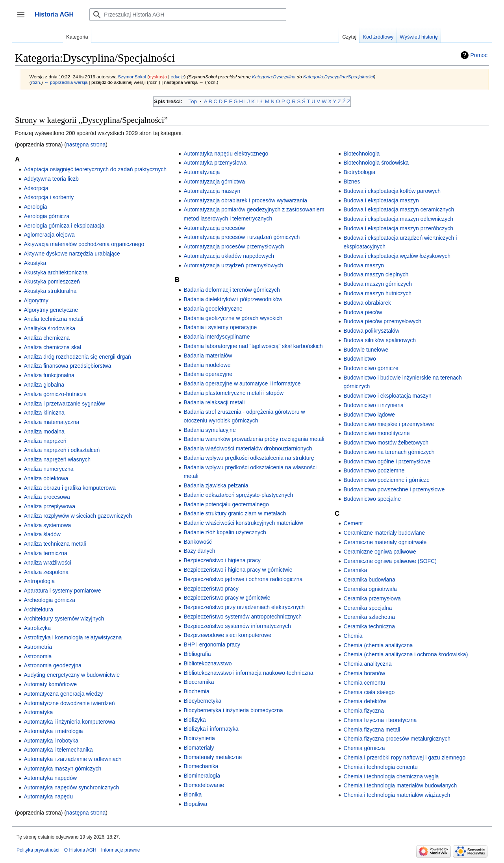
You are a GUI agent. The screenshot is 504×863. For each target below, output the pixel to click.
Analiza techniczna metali (55, 544)
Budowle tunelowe (366, 350)
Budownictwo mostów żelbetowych (386, 443)
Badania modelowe (207, 365)
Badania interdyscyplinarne (217, 337)
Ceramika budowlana (369, 580)
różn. (36, 82)
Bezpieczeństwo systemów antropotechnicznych (243, 617)
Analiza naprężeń (45, 441)
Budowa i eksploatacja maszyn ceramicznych (399, 209)
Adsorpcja (36, 188)
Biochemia (196, 691)
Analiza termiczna (45, 553)
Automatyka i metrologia (53, 731)
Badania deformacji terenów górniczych (232, 290)
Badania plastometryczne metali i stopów (233, 393)
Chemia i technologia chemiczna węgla (391, 776)
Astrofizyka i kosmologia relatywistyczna (73, 637)
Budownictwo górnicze (371, 368)
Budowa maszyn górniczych (378, 284)
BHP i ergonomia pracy (212, 644)
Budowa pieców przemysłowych (382, 321)
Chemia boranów (364, 673)
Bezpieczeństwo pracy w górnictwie (227, 598)
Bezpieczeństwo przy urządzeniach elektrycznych (244, 607)
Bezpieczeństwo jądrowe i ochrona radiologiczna (243, 579)
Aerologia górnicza (46, 216)
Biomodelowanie (204, 785)
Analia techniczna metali (53, 319)
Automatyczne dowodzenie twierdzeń (69, 703)
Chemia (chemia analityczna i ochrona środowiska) (406, 654)
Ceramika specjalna (368, 608)
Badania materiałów (208, 356)
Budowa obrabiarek (367, 303)
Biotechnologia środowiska (376, 163)
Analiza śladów (42, 534)
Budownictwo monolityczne (376, 433)
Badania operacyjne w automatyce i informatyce (242, 383)
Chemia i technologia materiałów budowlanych (400, 785)
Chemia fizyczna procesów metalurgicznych (397, 739)
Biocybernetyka (202, 701)
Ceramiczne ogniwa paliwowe (380, 552)
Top (193, 101)
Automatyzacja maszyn (212, 191)
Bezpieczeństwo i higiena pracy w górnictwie (238, 570)
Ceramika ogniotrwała (370, 589)
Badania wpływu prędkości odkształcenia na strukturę (249, 458)
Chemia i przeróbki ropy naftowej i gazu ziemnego (404, 757)
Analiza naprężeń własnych (57, 459)
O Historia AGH (80, 850)
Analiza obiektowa (46, 478)
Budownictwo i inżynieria (373, 405)
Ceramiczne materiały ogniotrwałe (385, 542)
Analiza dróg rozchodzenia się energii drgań (77, 357)
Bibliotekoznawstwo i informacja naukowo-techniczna (248, 673)
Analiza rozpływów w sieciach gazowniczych (78, 516)
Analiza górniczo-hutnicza (55, 394)
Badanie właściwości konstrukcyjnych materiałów (243, 523)
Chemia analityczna (367, 664)
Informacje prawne (121, 850)
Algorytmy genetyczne (51, 310)
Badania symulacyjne (209, 430)
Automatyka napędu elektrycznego (226, 154)
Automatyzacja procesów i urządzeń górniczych (242, 237)
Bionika (193, 794)
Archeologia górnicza (49, 600)
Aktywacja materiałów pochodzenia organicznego (84, 244)
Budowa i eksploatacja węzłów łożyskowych (397, 256)
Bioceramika (199, 682)
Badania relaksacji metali (214, 402)
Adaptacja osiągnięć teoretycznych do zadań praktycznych (95, 169)
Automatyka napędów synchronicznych (71, 787)
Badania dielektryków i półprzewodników (233, 299)
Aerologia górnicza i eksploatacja (64, 226)
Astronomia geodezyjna (52, 665)
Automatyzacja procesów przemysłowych (234, 246)
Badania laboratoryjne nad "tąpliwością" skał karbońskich (253, 346)
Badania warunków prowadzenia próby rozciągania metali (254, 439)
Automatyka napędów (50, 778)
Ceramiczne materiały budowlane (384, 533)
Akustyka (35, 263)
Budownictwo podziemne (374, 470)
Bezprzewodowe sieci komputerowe (227, 635)
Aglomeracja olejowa (49, 235)
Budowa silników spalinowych (380, 340)
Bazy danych (199, 551)
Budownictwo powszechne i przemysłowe (394, 489)
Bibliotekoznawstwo (208, 663)
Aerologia (35, 207)
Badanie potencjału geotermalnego (226, 504)
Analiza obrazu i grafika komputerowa (69, 488)
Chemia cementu (364, 683)
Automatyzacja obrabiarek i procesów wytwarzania (245, 200)
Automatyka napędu (48, 796)
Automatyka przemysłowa (215, 163)
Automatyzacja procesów (214, 228)
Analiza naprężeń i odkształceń (62, 450)
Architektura (38, 609)
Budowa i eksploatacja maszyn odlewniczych (398, 219)
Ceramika (355, 570)
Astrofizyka (37, 628)
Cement (353, 523)
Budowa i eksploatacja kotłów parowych (392, 191)
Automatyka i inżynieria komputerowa (69, 722)
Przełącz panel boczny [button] (23, 18)
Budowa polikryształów (371, 331)
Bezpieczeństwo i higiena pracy (222, 560)
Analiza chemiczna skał (52, 347)
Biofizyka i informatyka (211, 729)
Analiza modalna (44, 431)
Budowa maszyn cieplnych (376, 274)
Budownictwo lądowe (369, 415)
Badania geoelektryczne (213, 309)
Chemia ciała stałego (369, 692)
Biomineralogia (202, 776)
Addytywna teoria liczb (51, 179)
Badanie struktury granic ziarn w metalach (235, 513)
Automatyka (38, 712)
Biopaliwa (195, 804)
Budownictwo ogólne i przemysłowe (387, 461)
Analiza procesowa (47, 497)
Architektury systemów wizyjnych (64, 619)
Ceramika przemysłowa (372, 598)
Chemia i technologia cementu (380, 767)
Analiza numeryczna (48, 469)
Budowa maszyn (364, 265)
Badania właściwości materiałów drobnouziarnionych (248, 448)
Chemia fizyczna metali (372, 730)
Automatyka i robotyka (51, 741)
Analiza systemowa (47, 525)
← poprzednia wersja (66, 82)
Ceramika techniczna (369, 626)
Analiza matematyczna (51, 422)
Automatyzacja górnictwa (214, 181)
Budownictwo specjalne (372, 499)
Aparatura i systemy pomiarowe (62, 591)
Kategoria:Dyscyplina (274, 77)
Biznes (352, 181)
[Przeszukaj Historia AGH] (188, 15)
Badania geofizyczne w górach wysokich (233, 318)
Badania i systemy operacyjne (220, 327)
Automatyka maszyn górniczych (62, 769)
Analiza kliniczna (44, 413)
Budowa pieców (363, 312)
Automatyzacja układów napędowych (229, 256)
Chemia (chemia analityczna (378, 645)
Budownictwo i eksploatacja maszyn (387, 396)
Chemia (353, 636)
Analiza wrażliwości (47, 563)
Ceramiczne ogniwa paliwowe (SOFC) (390, 561)
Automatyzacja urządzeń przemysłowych (233, 265)
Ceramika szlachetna (369, 617)
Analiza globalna (44, 385)
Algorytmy (36, 300)
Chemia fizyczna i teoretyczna (380, 720)
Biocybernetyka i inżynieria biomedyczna (233, 710)
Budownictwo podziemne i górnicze (386, 480)
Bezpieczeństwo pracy (211, 589)
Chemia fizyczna (364, 711)
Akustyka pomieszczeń (52, 281)
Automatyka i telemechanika (58, 750)
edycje (178, 77)
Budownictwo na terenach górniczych (389, 452)
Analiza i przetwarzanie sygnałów (64, 404)
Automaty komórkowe (50, 684)
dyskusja (158, 77)
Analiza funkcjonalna (49, 375)
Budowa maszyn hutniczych (377, 293)
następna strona (86, 144)
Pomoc (479, 55)
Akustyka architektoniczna (56, 272)
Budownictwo (360, 359)
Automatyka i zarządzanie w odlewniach (72, 759)
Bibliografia (197, 654)
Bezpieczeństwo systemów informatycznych (237, 626)
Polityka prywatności (38, 850)
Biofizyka (195, 720)
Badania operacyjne (208, 374)
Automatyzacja (202, 172)
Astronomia (38, 656)
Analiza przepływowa (49, 506)
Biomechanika (201, 766)
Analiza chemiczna (47, 338)
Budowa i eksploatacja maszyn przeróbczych (398, 228)
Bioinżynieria (199, 738)
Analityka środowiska (49, 328)
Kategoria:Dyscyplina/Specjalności (339, 77)
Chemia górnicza (364, 748)
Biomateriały (199, 748)
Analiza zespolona (46, 572)
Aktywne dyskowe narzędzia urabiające (72, 254)
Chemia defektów (365, 701)
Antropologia (39, 581)
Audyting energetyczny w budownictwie (72, 675)
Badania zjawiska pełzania (216, 485)
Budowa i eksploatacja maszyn (381, 200)
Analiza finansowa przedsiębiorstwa (67, 366)
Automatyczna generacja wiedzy (63, 694)
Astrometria (38, 647)
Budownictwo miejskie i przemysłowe (389, 424)
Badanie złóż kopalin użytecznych (225, 532)
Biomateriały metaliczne (213, 757)
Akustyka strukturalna (50, 291)
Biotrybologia (359, 172)
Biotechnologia (361, 154)
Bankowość (198, 542)
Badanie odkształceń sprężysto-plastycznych (238, 495)
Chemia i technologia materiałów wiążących (397, 795)
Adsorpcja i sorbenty (49, 197)
